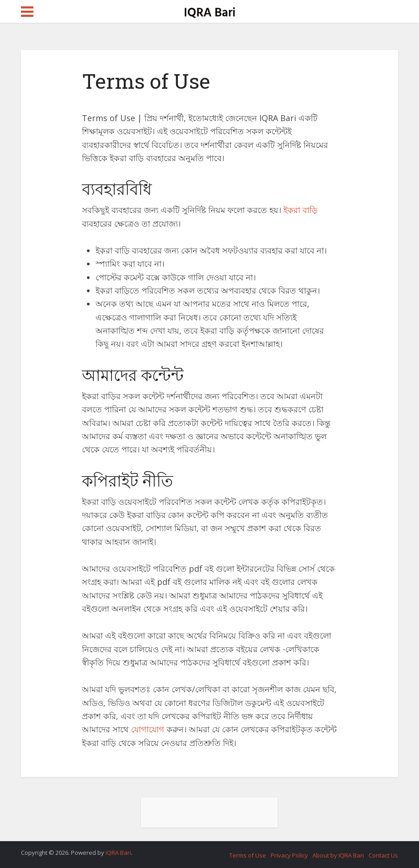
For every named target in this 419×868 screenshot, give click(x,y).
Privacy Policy (289, 855)
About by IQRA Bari (338, 855)
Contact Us (383, 855)
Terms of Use (248, 855)
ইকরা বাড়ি (300, 210)
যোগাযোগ (148, 729)
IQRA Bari (118, 853)
